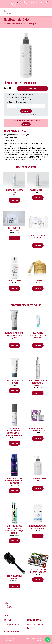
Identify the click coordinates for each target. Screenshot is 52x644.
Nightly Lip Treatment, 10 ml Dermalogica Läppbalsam (38, 383)
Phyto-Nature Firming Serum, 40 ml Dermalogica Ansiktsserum (14, 481)
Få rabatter (26, 111)
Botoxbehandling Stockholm (13, 624)
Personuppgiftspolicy (28, 641)
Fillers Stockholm (10, 628)
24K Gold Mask (38, 280)
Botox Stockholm (10, 24)
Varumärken (22, 24)
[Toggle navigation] (46, 12)
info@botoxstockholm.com (37, 2)
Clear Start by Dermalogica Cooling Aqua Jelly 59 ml (38, 335)
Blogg (27, 639)
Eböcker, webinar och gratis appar (20, 102)
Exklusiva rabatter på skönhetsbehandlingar (23, 100)
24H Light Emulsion (14, 280)
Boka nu (26, 124)
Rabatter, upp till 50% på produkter (20, 98)
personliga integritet (23, 114)
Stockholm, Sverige (34, 628)
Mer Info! (32, 88)
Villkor (40, 639)
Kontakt (34, 639)
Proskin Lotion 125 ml (38, 190)
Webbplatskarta (41, 641)
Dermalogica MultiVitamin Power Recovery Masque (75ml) (14, 335)
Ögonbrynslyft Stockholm (12, 631)
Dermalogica (32, 24)
